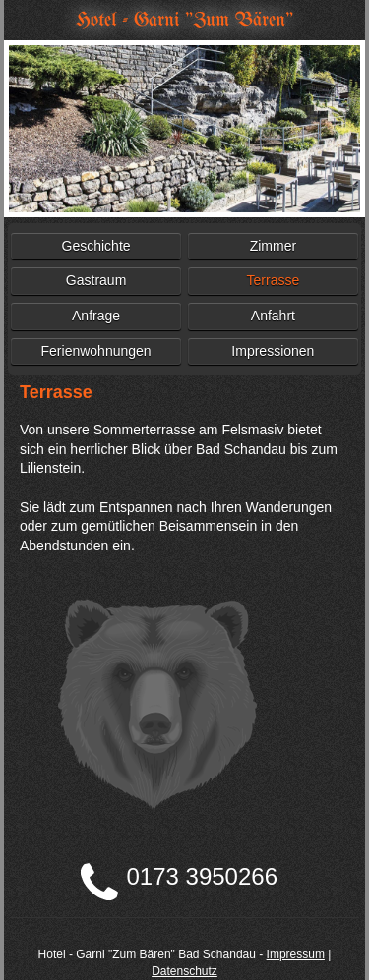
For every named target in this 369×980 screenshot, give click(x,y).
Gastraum (96, 280)
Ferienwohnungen (96, 351)
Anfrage (96, 316)
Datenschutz (184, 971)
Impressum (296, 954)
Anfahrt (273, 316)
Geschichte (96, 246)
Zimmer (273, 246)
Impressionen (273, 351)
